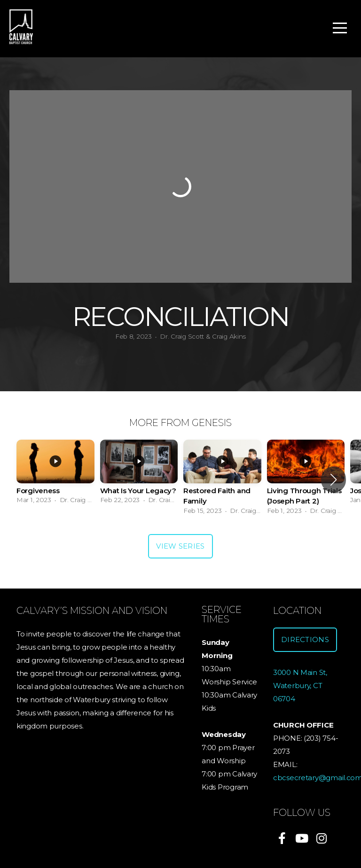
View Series (180, 546)
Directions (305, 639)
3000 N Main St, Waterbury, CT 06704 (300, 686)
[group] (55, 475)
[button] (334, 480)
